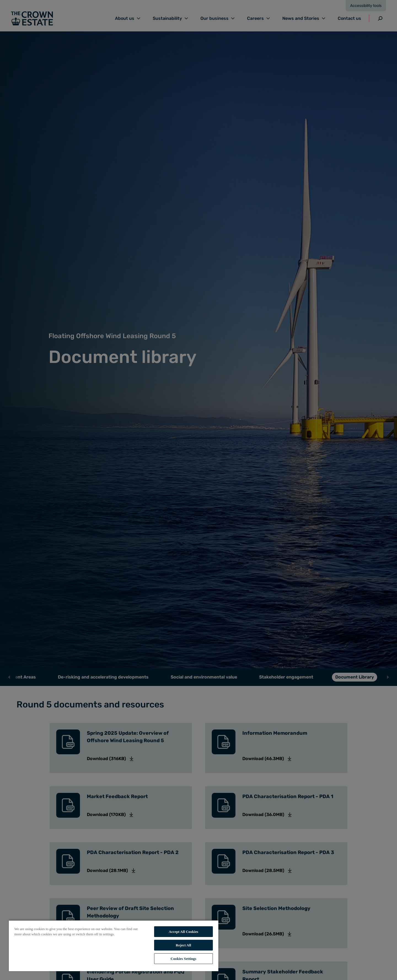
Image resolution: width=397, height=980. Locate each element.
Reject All (184, 945)
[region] (114, 946)
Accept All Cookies (183, 932)
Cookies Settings (183, 959)
